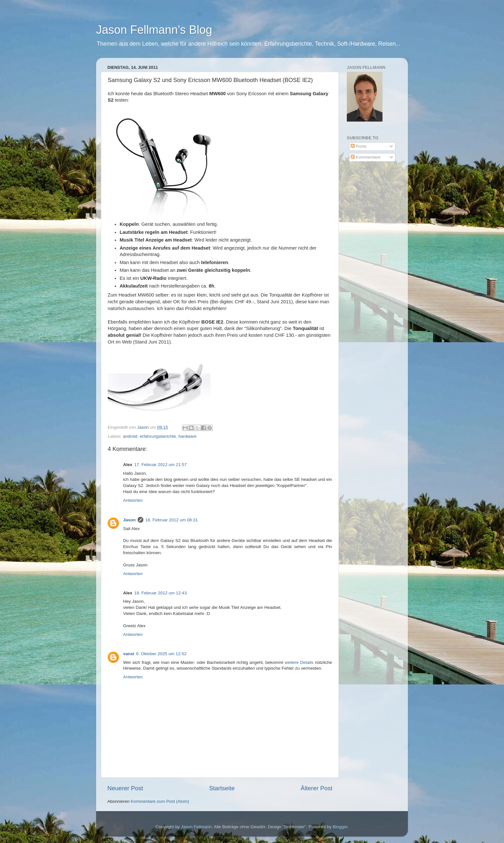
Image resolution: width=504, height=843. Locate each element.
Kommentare (366, 157)
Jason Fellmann (196, 827)
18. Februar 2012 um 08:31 (172, 520)
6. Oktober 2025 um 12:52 (162, 654)
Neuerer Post (125, 788)
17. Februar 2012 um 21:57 (161, 465)
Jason (129, 520)
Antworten (133, 500)
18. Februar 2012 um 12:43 (161, 593)
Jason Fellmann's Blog (154, 30)
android (130, 436)
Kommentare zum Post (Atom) (160, 801)
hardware (187, 436)
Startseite (222, 788)
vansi (129, 654)
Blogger (340, 827)
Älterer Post (316, 788)
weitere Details (299, 662)
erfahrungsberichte (158, 436)
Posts (359, 146)
